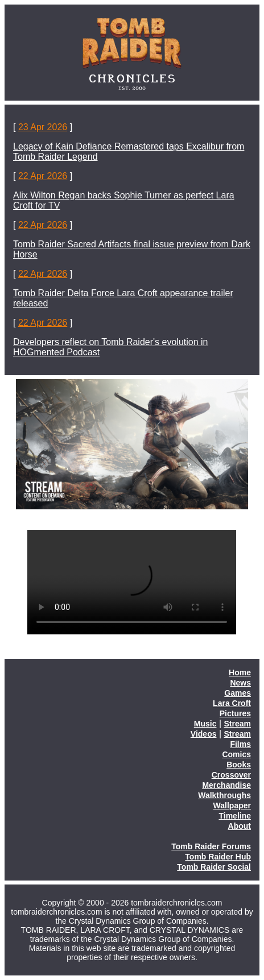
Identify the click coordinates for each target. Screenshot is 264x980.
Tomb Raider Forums (211, 846)
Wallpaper (232, 805)
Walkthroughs (224, 795)
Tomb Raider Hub (218, 857)
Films (240, 744)
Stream (238, 724)
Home (240, 672)
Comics (236, 754)
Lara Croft (232, 703)
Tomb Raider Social (214, 867)
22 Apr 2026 (43, 176)
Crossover (231, 775)
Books (239, 765)
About (240, 826)
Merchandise (226, 785)
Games (238, 693)
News (240, 683)
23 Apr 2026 (43, 127)
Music (205, 724)
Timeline (235, 816)
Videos (204, 734)
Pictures (235, 713)
